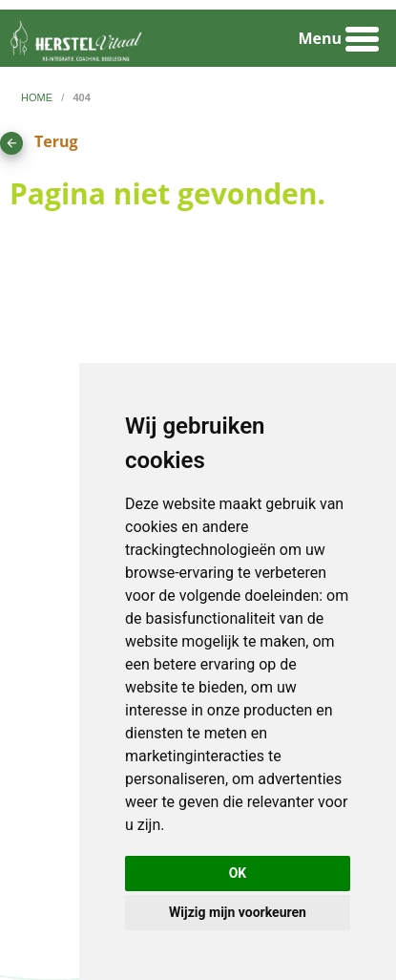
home (38, 97)
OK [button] (238, 873)
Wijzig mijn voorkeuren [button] (238, 912)
